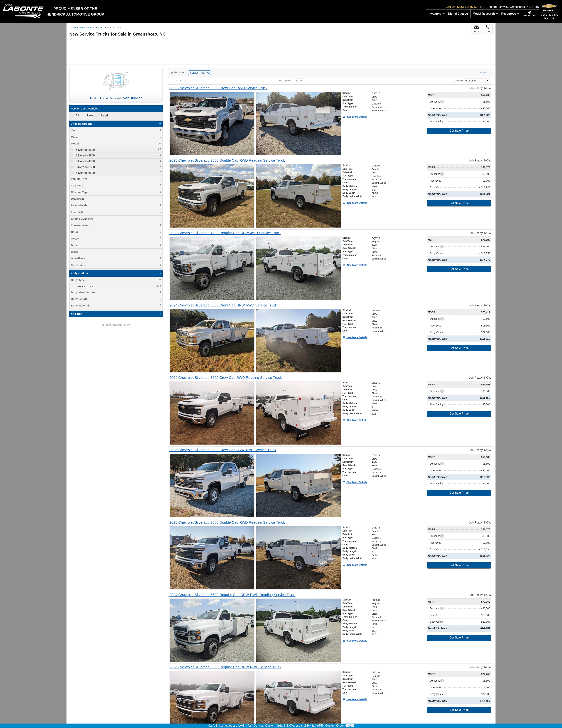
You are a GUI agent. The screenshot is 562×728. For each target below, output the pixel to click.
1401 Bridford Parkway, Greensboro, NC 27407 (509, 7)
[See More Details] (355, 117)
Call (488, 29)
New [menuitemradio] (90, 115)
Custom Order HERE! (340, 726)
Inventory (437, 14)
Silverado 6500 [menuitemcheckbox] (85, 173)
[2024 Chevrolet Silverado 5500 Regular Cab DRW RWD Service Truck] (225, 667)
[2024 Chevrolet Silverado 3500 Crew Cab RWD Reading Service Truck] (226, 378)
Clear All (485, 73)
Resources (510, 14)
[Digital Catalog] (458, 14)
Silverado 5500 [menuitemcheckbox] (85, 167)
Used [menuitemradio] (104, 115)
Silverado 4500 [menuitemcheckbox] (85, 161)
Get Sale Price (459, 131)
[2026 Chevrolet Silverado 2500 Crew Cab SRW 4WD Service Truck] (223, 450)
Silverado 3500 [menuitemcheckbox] (85, 155)
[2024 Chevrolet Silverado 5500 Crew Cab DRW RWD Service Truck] (223, 305)
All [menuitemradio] (77, 115)
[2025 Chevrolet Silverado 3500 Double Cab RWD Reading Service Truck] (227, 160)
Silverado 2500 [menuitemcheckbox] (85, 150)
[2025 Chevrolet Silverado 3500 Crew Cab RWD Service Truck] (219, 88)
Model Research (485, 14)
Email (476, 29)
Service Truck (198, 73)
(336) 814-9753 (467, 7)
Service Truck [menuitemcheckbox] (84, 286)
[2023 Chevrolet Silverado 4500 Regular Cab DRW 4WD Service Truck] (225, 233)
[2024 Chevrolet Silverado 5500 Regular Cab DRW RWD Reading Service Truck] (232, 595)
